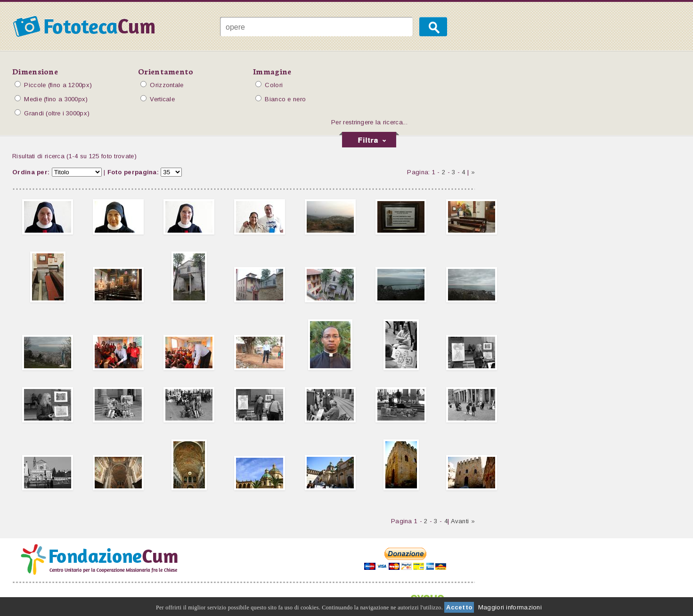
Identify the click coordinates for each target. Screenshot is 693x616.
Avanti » (463, 521)
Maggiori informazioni (510, 607)
